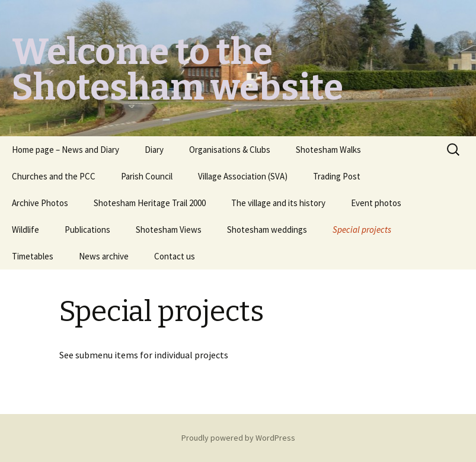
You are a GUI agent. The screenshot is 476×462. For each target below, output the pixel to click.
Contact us (175, 256)
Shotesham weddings (267, 230)
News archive (104, 256)
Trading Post (337, 176)
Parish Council (147, 176)
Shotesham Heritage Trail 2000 (150, 203)
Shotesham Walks (328, 150)
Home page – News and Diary (66, 150)
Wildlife (25, 230)
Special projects (362, 230)
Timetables (33, 256)
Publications (87, 230)
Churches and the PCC (54, 176)
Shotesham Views (169, 230)
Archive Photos (40, 203)
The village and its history (278, 203)
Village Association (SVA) (243, 176)
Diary (154, 150)
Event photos (376, 203)
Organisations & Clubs (230, 150)
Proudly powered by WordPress (238, 438)
